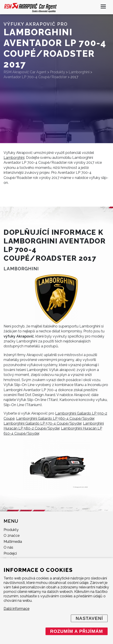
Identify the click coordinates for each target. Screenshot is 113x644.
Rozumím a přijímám (77, 631)
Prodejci (10, 553)
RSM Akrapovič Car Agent (25, 72)
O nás (8, 547)
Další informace (16, 609)
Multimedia (13, 542)
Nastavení (89, 618)
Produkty (11, 530)
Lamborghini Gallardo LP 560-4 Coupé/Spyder (55, 418)
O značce (12, 536)
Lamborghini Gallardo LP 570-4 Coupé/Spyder (42, 423)
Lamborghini (14, 158)
